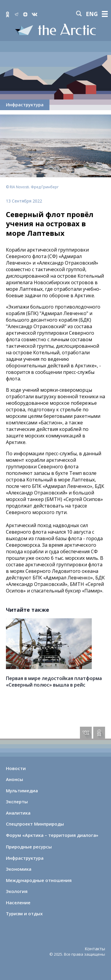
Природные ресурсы (29, 847)
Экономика (19, 869)
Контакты (95, 949)
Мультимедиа (22, 791)
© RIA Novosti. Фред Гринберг (32, 187)
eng (92, 14)
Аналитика (18, 813)
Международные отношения (39, 880)
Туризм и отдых (24, 913)
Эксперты (17, 802)
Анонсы (15, 779)
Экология (17, 891)
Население (18, 902)
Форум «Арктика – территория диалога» (52, 835)
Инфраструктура (25, 105)
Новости (16, 768)
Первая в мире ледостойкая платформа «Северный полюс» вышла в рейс (54, 682)
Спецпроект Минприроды (35, 824)
